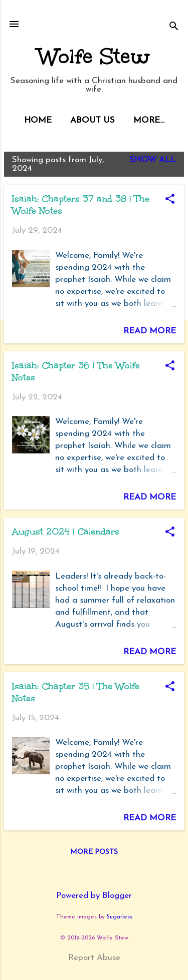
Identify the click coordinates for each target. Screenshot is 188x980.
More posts (94, 852)
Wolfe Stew (94, 57)
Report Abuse (94, 958)
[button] (170, 200)
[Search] (174, 27)
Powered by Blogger (94, 896)
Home (38, 120)
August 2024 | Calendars (66, 532)
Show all (153, 160)
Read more (150, 331)
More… (149, 120)
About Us (92, 120)
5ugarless (120, 917)
